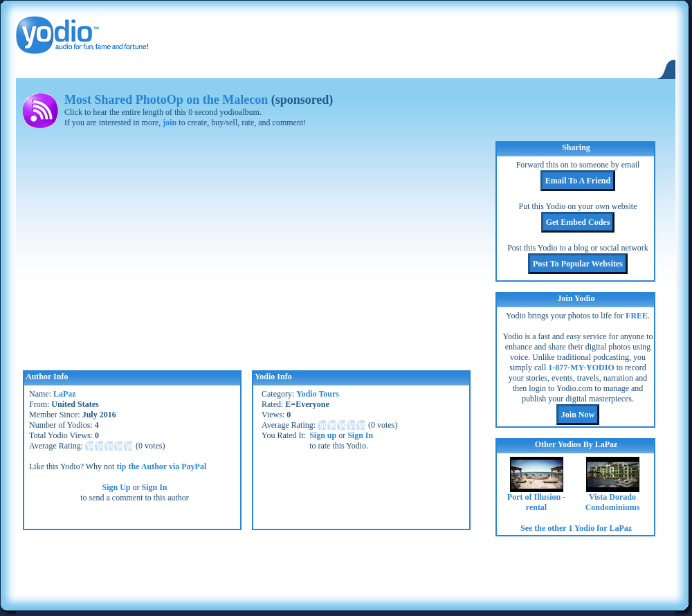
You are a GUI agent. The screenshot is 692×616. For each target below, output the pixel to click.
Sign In (155, 487)
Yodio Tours (318, 394)
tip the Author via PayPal (161, 466)
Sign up (323, 435)
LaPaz (65, 394)
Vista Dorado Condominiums (613, 502)
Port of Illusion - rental (536, 502)
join (170, 123)
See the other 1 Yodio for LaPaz (576, 528)
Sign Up (116, 487)
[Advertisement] (176, 568)
